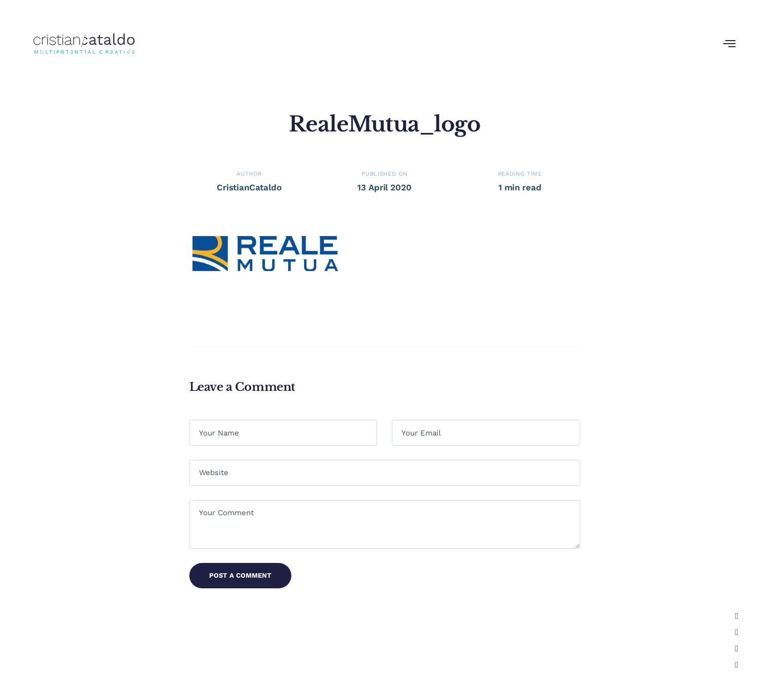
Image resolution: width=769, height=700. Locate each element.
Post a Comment (240, 575)
